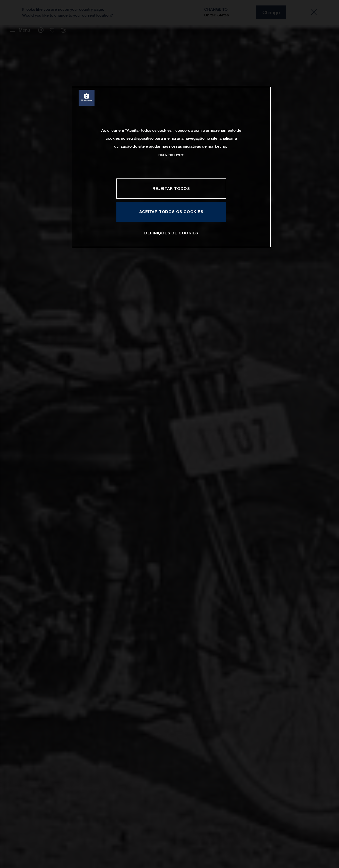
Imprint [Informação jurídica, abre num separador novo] (180, 155)
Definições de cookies (171, 233)
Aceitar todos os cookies (171, 212)
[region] (171, 167)
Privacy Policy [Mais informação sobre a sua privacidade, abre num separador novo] (167, 155)
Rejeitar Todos (171, 188)
